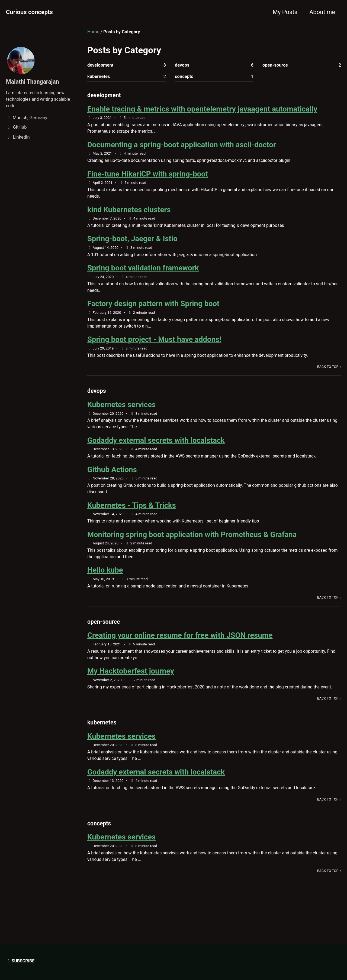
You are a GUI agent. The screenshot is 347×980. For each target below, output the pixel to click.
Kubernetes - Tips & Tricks (132, 514)
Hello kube (105, 580)
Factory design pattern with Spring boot (153, 309)
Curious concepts (29, 12)
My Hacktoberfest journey (131, 683)
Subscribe (21, 961)
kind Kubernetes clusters (129, 213)
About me (322, 12)
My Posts (285, 12)
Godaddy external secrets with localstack (156, 448)
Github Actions (112, 478)
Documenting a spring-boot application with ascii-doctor (182, 147)
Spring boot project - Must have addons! (154, 345)
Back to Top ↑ (329, 373)
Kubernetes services (121, 412)
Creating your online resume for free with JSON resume (180, 647)
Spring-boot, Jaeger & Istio (132, 242)
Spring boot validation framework (143, 272)
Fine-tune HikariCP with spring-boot (148, 176)
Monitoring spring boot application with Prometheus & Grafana (192, 544)
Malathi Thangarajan (33, 82)
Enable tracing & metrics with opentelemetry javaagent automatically (202, 110)
